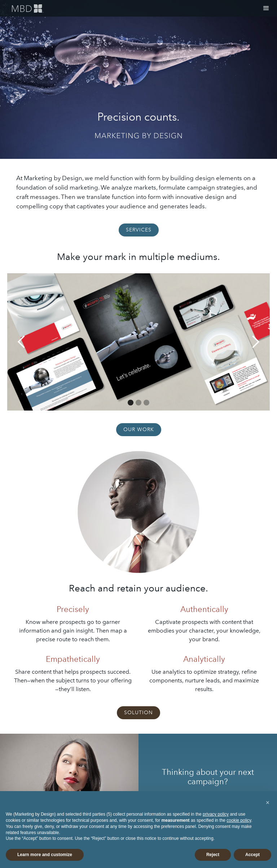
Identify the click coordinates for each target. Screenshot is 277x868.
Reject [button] (213, 855)
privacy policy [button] (216, 814)
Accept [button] (252, 855)
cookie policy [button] (239, 820)
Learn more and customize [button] (45, 855)
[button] (266, 8)
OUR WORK (139, 429)
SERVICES (139, 230)
